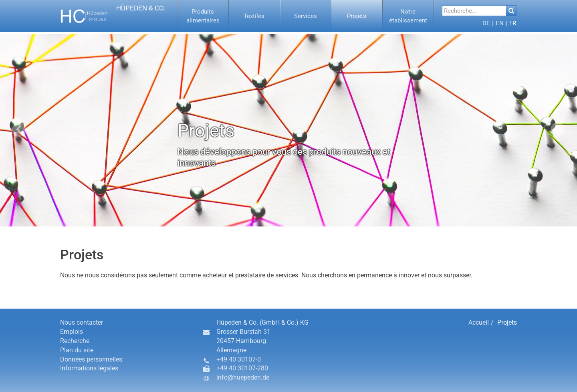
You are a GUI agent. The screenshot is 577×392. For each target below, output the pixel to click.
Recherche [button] (75, 341)
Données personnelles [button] (91, 359)
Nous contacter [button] (82, 322)
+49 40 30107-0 (239, 359)
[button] (113, 16)
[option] (288, 130)
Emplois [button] (72, 332)
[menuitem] (203, 16)
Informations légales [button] (89, 368)
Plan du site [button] (77, 350)
